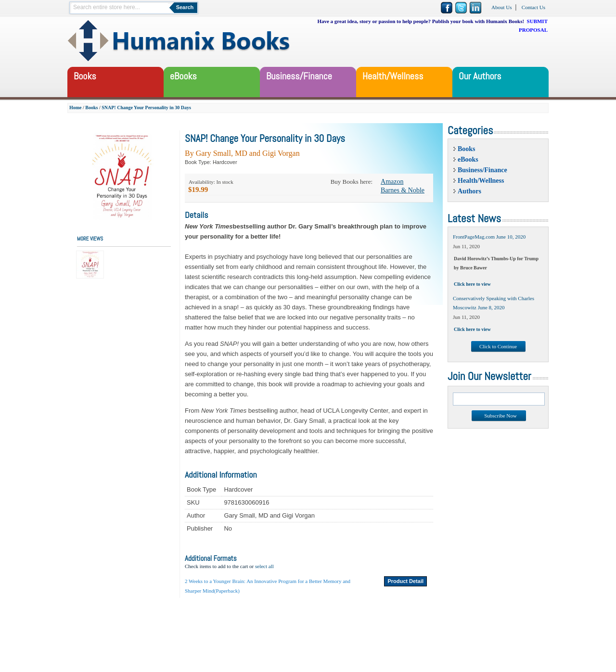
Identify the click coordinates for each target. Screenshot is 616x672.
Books (91, 108)
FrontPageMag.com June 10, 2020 (489, 237)
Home (76, 108)
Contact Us (533, 7)
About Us (501, 7)
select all (264, 566)
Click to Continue (498, 346)
